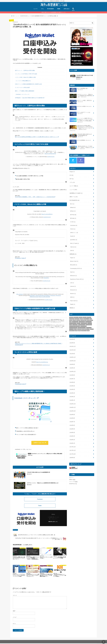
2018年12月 (72, 398)
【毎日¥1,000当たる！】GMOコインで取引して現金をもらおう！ (81, 147)
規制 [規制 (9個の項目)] (88, 326)
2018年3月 (72, 429)
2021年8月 (72, 349)
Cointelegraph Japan (20, 383)
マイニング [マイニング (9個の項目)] (89, 323)
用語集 (59, 9)
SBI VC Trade (74, 241)
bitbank (73, 206)
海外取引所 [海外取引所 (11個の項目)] (84, 326)
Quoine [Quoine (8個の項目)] (78, 316)
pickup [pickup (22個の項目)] (74, 316)
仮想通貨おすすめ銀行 (76, 192)
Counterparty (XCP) (76, 265)
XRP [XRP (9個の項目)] (92, 316)
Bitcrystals (73, 262)
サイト (14, 624)
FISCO (73, 227)
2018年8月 (72, 412)
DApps (72, 171)
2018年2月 (72, 433)
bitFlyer (73, 209)
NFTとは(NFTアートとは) (80, 113)
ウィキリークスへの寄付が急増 (22, 87)
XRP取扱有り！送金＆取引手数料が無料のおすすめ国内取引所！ (30, 98)
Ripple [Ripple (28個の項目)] (82, 316)
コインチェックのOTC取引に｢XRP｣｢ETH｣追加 (26, 74)
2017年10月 (72, 447)
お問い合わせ (67, 9)
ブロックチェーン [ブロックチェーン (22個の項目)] (82, 323)
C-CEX (73, 220)
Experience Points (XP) (77, 276)
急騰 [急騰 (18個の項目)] (76, 326)
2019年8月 (72, 370)
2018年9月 (72, 408)
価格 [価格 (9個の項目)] (83, 325)
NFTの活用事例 (80, 140)
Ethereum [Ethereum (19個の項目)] (77, 314)
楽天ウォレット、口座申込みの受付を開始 (25, 70)
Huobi (72, 234)
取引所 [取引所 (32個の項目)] (92, 325)
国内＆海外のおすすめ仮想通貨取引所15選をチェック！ (54, 12)
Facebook (40, 499)
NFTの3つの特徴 (81, 107)
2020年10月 (72, 356)
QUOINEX (74, 237)
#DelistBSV (46, 278)
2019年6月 (72, 377)
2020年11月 (72, 352)
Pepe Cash (74, 297)
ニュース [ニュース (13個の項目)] (90, 319)
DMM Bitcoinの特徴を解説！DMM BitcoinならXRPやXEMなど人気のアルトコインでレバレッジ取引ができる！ (81, 128)
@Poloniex (58, 295)
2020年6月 (72, 359)
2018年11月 (72, 401)
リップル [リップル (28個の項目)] (71, 325)
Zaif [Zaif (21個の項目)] (70, 317)
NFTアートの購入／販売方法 (81, 102)
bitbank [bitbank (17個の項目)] (71, 313)
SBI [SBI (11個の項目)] (85, 316)
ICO (71, 174)
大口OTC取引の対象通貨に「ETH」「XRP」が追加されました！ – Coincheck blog (34, 197)
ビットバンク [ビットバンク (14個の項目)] (83, 322)
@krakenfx (53, 295)
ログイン (71, 470)
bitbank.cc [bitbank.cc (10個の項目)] (76, 313)
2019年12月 (72, 366)
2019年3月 (72, 387)
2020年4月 (72, 363)
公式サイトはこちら (39, 442)
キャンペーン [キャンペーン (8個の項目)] (88, 317)
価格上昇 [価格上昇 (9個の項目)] (87, 325)
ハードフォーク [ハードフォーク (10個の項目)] (82, 320)
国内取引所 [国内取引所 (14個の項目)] (72, 326)
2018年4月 (72, 426)
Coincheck (74, 223)
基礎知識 (73, 251)
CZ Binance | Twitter (20, 258)
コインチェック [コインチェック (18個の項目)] (73, 319)
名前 (14, 612)
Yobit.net (73, 244)
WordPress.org (73, 476)
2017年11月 (72, 443)
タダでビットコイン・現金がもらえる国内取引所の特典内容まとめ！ (81, 96)
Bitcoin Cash (74, 258)
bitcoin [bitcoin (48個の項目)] (80, 313)
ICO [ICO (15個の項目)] (91, 314)
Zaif (72, 248)
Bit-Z (72, 202)
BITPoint (73, 213)
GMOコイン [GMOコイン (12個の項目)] (86, 314)
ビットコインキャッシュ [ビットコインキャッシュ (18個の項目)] (75, 322)
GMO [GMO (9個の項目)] (81, 314)
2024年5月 (72, 338)
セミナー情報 (74, 185)
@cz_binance (20, 294)
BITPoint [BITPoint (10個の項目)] (89, 313)
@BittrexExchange (34, 296)
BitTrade (73, 216)
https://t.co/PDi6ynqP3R (50, 154)
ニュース (35, 9)
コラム (42, 9)
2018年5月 (72, 422)
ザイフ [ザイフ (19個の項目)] (79, 319)
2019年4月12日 (47, 217)
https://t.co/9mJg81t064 (44, 296)
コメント (15, 596)
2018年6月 (72, 419)
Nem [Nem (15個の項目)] (71, 316)
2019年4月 (72, 384)
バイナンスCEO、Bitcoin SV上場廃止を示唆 (25, 77)
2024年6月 (72, 335)
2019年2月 (72, 391)
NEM (72, 293)
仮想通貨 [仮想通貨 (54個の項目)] (79, 325)
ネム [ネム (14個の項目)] (71, 320)
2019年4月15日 (51, 157)
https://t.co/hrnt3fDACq (47, 214)
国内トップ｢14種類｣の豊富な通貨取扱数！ (25, 91)
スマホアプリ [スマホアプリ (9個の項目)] (84, 319)
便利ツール (73, 195)
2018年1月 (72, 436)
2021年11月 (72, 342)
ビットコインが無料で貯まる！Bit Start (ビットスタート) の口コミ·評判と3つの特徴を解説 (81, 120)
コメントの (73, 474)
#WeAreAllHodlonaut (41, 295)
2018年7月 (72, 415)
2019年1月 (72, 394)
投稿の (72, 472)
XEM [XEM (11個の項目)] (88, 316)
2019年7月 (72, 373)
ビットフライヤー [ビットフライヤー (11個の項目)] (73, 323)
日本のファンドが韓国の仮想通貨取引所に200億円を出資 (28, 84)
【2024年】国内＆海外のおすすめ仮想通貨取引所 (81, 135)
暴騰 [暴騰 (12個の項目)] (79, 326)
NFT (71, 178)
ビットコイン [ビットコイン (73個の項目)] (89, 320)
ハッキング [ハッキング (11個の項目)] (75, 320)
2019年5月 (72, 380)
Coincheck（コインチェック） (23, 94)
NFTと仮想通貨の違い (79, 90)
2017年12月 (72, 440)
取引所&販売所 (50, 9)
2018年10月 (72, 405)
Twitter (40, 506)
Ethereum (73, 272)
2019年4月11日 (46, 364)
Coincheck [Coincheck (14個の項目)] (72, 314)
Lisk (72, 279)
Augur (72, 255)
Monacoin (73, 286)
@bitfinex (48, 295)
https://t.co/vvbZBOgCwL (42, 361)
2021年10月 (72, 345)
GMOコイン (74, 230)
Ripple (73, 300)
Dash (72, 269)
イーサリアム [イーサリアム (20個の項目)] (82, 317)
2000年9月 (72, 450)
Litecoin (73, 283)
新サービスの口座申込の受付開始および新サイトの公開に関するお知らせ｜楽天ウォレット (36, 137)
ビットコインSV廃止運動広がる (23, 81)
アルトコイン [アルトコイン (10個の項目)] (75, 317)
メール (15, 618)
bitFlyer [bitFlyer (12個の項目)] (84, 313)
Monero (73, 290)
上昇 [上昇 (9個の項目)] (75, 325)
